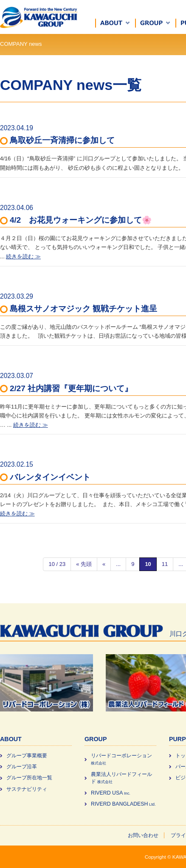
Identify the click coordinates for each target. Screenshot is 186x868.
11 (165, 564)
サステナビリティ (27, 789)
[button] (116, 23)
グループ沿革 (22, 767)
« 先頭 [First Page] (84, 564)
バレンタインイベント (50, 477)
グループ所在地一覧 (29, 778)
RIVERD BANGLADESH (123, 804)
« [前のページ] (104, 564)
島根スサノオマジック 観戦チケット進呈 (83, 309)
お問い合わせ (143, 835)
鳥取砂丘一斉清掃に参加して (62, 140)
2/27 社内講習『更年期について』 (71, 388)
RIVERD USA (111, 793)
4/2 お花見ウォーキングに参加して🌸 (81, 220)
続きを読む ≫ (23, 256)
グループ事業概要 (27, 756)
